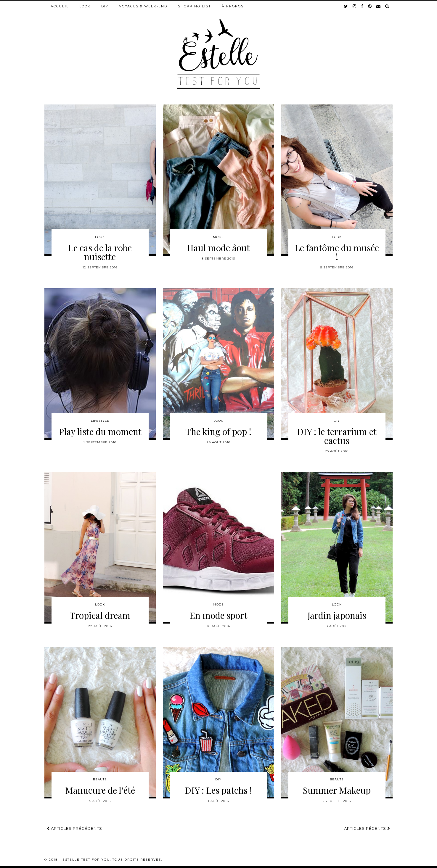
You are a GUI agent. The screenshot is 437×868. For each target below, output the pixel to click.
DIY (105, 6)
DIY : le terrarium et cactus (337, 436)
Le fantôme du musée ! (337, 252)
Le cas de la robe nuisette (100, 252)
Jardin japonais (337, 615)
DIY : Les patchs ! (218, 790)
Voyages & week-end (143, 6)
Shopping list (195, 6)
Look (85, 6)
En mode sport (218, 615)
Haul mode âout (218, 248)
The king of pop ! (218, 431)
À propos (233, 6)
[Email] (379, 6)
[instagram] (355, 6)
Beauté (100, 779)
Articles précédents (74, 828)
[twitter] (346, 6)
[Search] (387, 6)
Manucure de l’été (100, 790)
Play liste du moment (100, 431)
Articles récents (367, 828)
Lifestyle (100, 421)
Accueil (60, 6)
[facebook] (362, 6)
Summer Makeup (337, 790)
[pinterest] (370, 6)
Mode (218, 237)
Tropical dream (100, 615)
